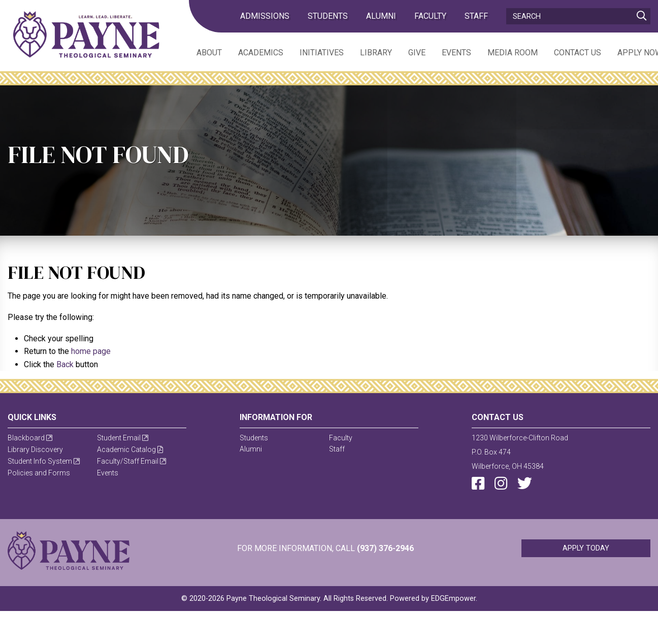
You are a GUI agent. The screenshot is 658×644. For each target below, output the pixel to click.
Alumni (381, 16)
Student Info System (44, 461)
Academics (261, 53)
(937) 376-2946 (385, 548)
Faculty (430, 16)
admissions (265, 16)
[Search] (578, 16)
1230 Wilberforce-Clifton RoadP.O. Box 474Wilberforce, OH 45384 (520, 452)
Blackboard (30, 438)
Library (376, 53)
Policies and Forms (39, 473)
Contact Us (578, 53)
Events (456, 53)
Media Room (513, 53)
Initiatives (322, 53)
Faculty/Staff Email (131, 461)
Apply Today (586, 548)
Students (328, 16)
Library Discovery (35, 449)
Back (65, 364)
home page (91, 351)
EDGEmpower (453, 599)
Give (417, 53)
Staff (476, 16)
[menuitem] (201, 52)
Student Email (123, 438)
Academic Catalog (130, 449)
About (209, 53)
